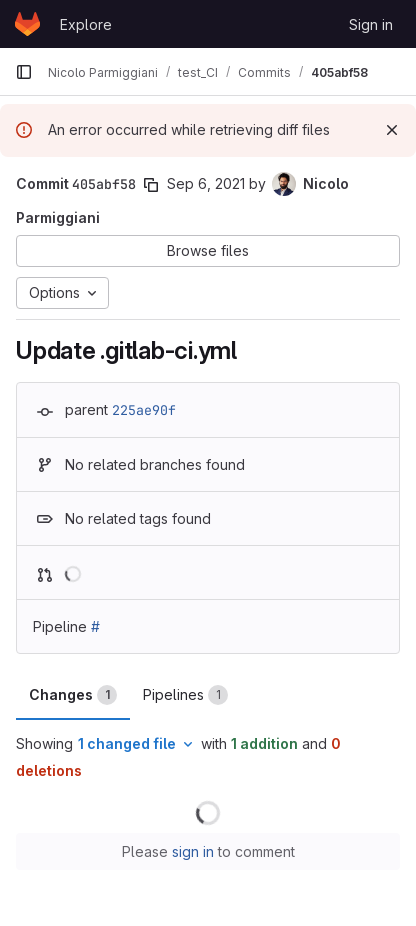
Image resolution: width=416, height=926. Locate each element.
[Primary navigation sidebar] (24, 72)
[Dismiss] (392, 130)
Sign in (371, 24)
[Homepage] (27, 24)
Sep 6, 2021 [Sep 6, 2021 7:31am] (206, 183)
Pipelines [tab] (185, 695)
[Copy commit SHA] (151, 185)
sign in (193, 851)
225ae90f (144, 410)
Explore (86, 24)
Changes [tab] (73, 695)
